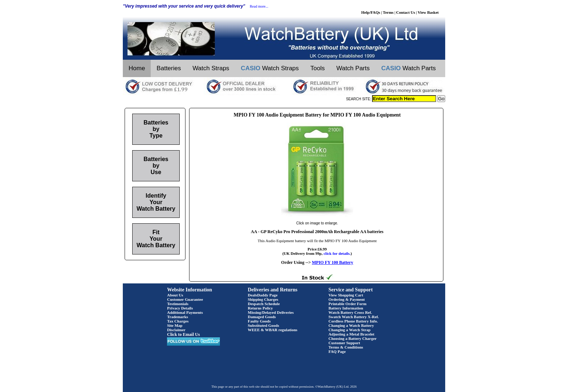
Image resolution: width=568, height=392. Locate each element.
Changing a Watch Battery (351, 325)
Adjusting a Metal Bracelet (352, 334)
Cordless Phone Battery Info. (353, 321)
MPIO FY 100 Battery (333, 262)
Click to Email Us (183, 334)
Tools (318, 68)
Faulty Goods (259, 321)
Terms (388, 12)
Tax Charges (178, 321)
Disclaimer (176, 330)
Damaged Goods (262, 317)
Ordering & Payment (347, 299)
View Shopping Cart (346, 295)
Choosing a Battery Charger (353, 338)
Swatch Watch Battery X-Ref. (354, 317)
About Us (175, 295)
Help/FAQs (371, 12)
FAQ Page (337, 351)
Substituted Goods (264, 325)
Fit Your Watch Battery (156, 239)
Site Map (175, 325)
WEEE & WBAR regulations (273, 330)
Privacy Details (180, 308)
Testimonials (178, 304)
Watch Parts (353, 68)
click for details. (337, 253)
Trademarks (177, 317)
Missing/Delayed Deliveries (271, 312)
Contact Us (406, 12)
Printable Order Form (348, 304)
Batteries (169, 68)
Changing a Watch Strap (350, 330)
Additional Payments (185, 312)
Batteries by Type (156, 129)
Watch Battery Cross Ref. (350, 312)
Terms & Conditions (346, 347)
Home (137, 68)
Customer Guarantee (185, 299)
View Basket (428, 12)
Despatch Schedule (264, 304)
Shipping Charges (263, 299)
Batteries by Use (156, 166)
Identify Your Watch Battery (156, 202)
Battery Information (346, 308)
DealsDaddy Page (263, 295)
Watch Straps (211, 68)
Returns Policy (260, 308)
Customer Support (344, 343)
